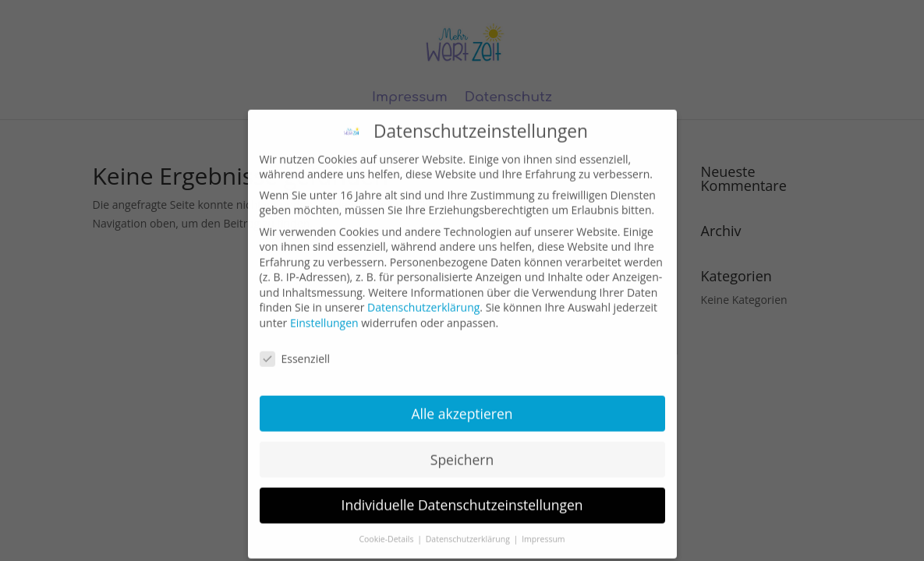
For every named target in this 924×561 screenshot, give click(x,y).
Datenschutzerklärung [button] (469, 531)
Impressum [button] (543, 531)
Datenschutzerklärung (423, 299)
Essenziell (295, 350)
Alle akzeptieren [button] (462, 404)
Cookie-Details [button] (387, 531)
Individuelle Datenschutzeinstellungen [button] (462, 496)
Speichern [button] (462, 450)
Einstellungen (324, 314)
